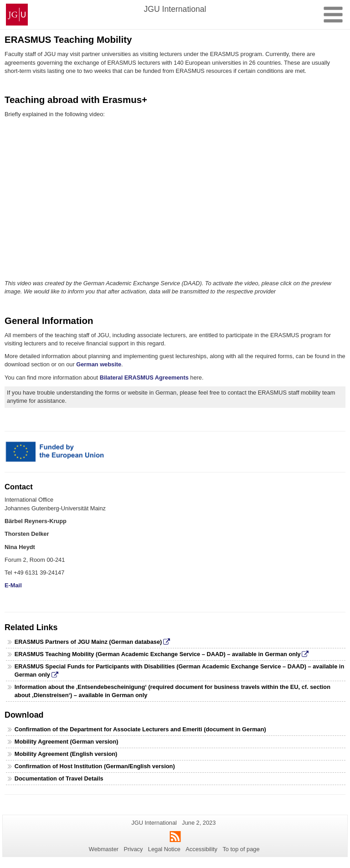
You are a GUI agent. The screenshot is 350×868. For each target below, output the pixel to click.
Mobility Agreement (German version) (67, 742)
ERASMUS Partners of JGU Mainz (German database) (88, 642)
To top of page (241, 849)
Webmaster (104, 849)
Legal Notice (164, 849)
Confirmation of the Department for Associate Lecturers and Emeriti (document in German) (140, 729)
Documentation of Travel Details (59, 778)
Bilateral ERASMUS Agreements (145, 378)
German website (99, 364)
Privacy (133, 849)
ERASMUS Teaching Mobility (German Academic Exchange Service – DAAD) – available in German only (158, 654)
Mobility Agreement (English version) (66, 754)
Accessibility (201, 849)
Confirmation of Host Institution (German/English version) (95, 766)
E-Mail (13, 585)
